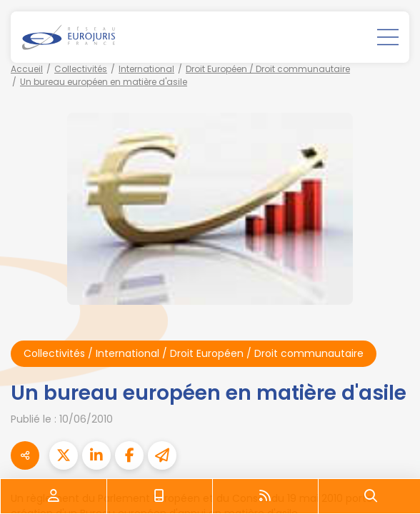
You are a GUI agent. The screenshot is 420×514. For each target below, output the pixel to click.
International (146, 69)
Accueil (27, 69)
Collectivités (81, 69)
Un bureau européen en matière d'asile (104, 82)
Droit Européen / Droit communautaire (268, 69)
